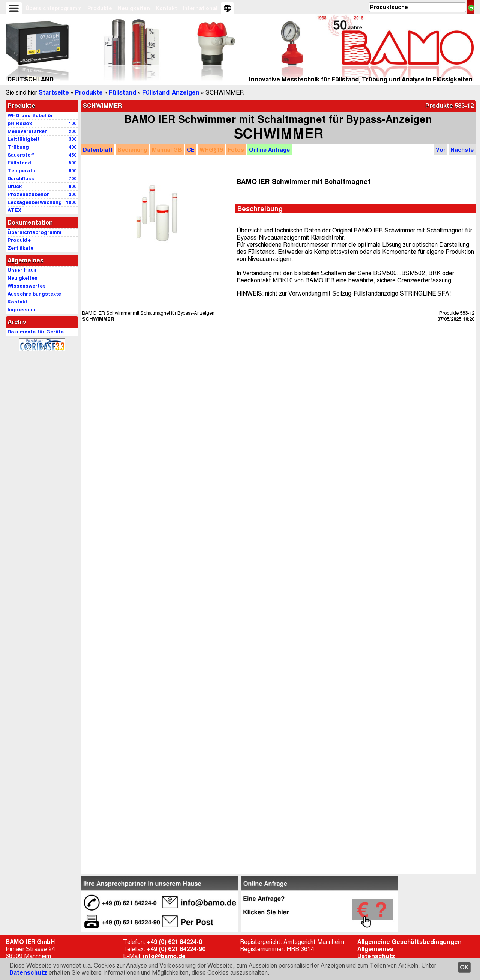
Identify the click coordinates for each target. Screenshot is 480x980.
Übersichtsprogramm (54, 8)
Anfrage (269, 150)
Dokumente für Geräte (36, 332)
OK (464, 967)
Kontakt (166, 8)
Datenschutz (28, 973)
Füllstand (122, 93)
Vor (441, 150)
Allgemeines (375, 949)
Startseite (54, 93)
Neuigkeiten (134, 8)
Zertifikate (20, 248)
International (200, 8)
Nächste (462, 150)
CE (191, 150)
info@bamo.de (164, 956)
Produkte (100, 8)
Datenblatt (98, 150)
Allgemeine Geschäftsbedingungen (409, 942)
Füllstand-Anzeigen (171, 93)
